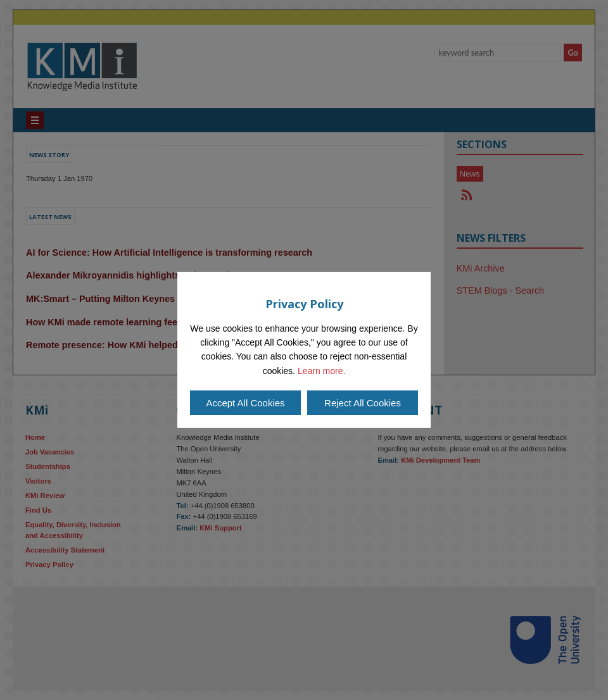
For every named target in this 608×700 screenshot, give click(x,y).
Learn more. (321, 371)
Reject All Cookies (363, 403)
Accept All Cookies (245, 403)
